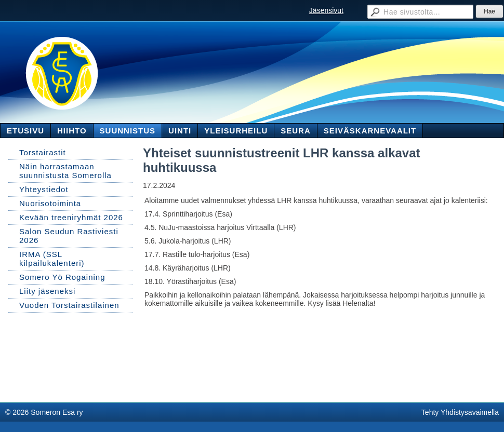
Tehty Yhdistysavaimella (460, 412)
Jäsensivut (326, 10)
